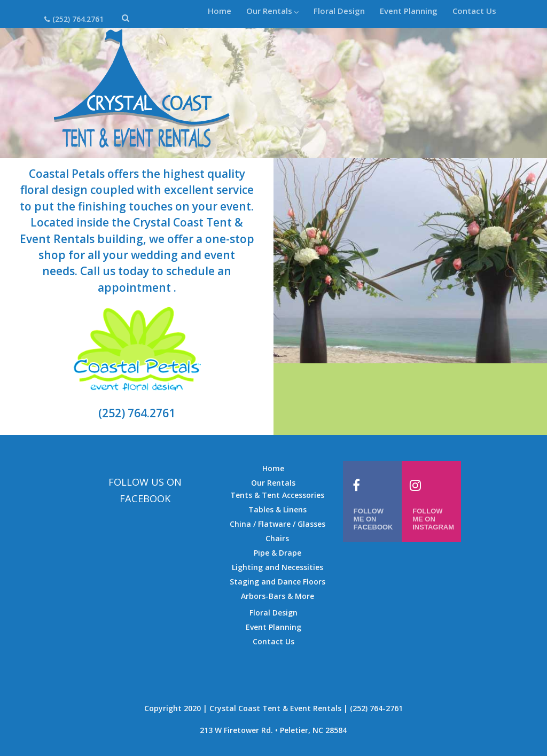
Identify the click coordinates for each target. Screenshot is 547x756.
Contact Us (474, 11)
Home (220, 11)
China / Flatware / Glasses (278, 524)
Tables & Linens (278, 509)
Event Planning (409, 11)
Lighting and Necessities (278, 567)
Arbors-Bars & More (278, 596)
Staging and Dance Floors (278, 582)
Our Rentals (272, 11)
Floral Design (339, 11)
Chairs (277, 538)
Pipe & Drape (278, 553)
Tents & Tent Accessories (277, 495)
